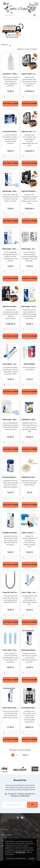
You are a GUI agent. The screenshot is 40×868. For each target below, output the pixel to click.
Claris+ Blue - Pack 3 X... (12, 650)
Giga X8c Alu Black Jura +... (13, 307)
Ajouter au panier (11, 104)
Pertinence (7, 45)
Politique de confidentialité (16, 859)
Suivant (26, 755)
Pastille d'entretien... (11, 533)
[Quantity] (11, 97)
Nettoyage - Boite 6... (11, 249)
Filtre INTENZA (29, 364)
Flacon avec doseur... (11, 708)
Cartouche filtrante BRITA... (13, 132)
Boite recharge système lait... (14, 477)
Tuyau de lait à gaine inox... (14, 593)
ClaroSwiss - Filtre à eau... (12, 74)
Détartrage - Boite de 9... (12, 191)
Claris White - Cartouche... (13, 364)
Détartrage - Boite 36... (12, 420)
